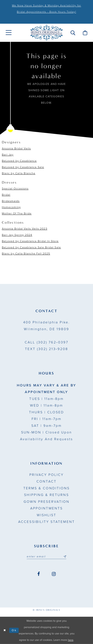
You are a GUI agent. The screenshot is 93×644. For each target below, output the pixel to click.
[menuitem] (9, 33)
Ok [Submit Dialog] (14, 630)
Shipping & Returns (46, 495)
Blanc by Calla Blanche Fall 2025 (26, 254)
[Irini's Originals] (46, 33)
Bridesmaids (11, 201)
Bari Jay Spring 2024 (17, 235)
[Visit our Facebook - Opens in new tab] (39, 574)
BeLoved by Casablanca (19, 161)
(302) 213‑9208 (47, 349)
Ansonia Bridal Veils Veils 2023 (25, 229)
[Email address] (46, 557)
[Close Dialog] (5, 630)
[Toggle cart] (85, 33)
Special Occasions (15, 189)
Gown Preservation (46, 502)
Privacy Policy (47, 475)
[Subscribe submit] (65, 557)
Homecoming (11, 207)
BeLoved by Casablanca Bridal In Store (30, 241)
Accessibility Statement (46, 522)
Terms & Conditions (46, 488)
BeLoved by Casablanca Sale (23, 167)
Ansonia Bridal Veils (16, 149)
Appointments (46, 508)
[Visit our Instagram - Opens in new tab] (54, 574)
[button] (73, 33)
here (71, 640)
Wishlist (47, 515)
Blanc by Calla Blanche (19, 173)
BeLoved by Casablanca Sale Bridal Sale (31, 247)
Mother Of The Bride (17, 214)
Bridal (6, 195)
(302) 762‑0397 (46, 342)
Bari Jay (8, 155)
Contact (46, 481)
